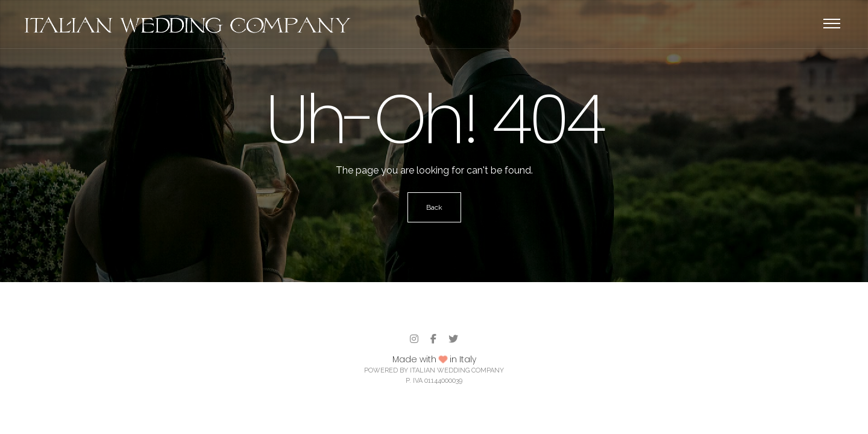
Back (434, 207)
